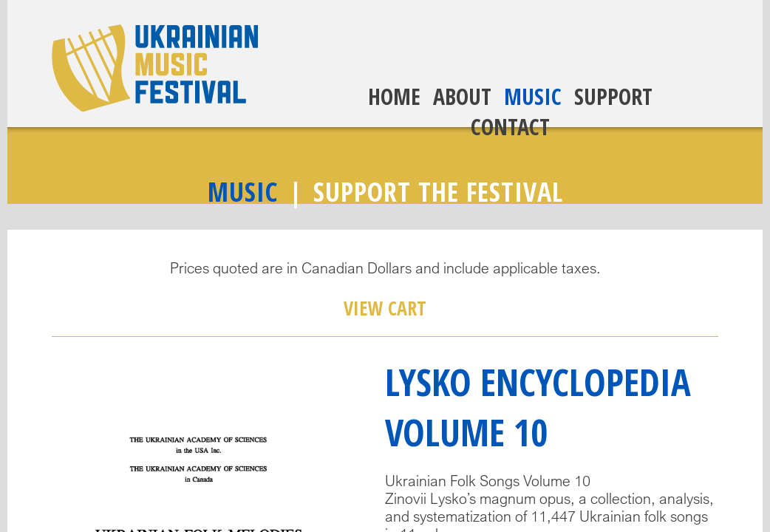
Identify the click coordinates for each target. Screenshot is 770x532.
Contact (510, 127)
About (462, 96)
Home (394, 96)
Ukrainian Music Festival (155, 68)
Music (533, 96)
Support (613, 96)
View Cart (385, 308)
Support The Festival (438, 192)
